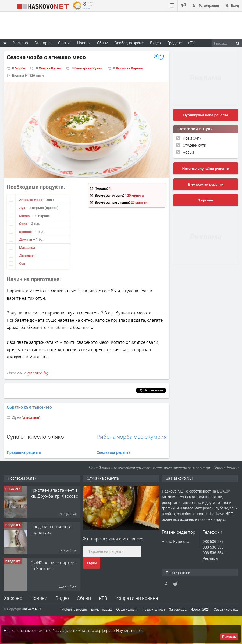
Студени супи (195, 145)
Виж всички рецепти (206, 184)
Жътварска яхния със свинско (113, 539)
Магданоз (27, 247)
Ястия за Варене (129, 68)
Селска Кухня (50, 68)
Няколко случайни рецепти (206, 169)
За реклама (178, 610)
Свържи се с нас (226, 610)
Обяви (84, 598)
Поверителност (154, 610)
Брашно (26, 232)
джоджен (31, 417)
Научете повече (130, 630)
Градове (175, 43)
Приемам (229, 637)
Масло (25, 216)
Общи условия (127, 610)
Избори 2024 (200, 610)
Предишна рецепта (24, 452)
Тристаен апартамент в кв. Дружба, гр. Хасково (54, 493)
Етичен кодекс (102, 610)
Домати (26, 239)
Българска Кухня (88, 68)
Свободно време (129, 43)
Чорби (20, 68)
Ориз (24, 224)
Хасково (13, 598)
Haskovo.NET (32, 609)
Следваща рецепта (114, 452)
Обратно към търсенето (29, 407)
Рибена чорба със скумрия (132, 437)
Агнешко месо (31, 200)
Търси (92, 563)
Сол (22, 263)
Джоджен (27, 256)
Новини (84, 43)
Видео (62, 598)
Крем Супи (192, 138)
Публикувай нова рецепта (206, 115)
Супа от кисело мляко (35, 437)
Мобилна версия (74, 609)
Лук (23, 208)
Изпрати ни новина (137, 598)
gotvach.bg (38, 373)
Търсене (206, 200)
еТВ (103, 598)
